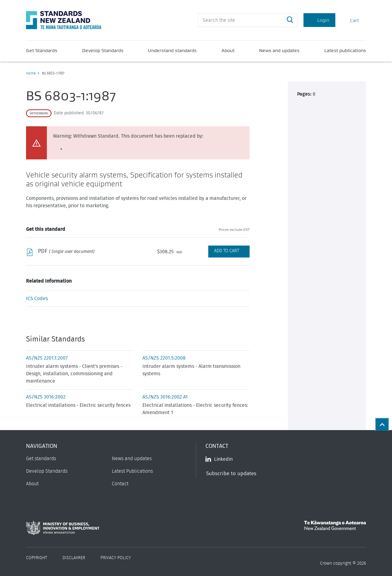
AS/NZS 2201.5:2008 (164, 358)
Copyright (37, 558)
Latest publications (345, 50)
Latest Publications (132, 471)
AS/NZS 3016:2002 (46, 397)
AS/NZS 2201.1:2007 (47, 358)
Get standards (41, 459)
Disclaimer (74, 558)
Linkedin (219, 459)
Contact (120, 484)
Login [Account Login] (319, 20)
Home (31, 73)
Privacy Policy (116, 558)
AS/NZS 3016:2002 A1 (165, 397)
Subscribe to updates (231, 473)
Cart (351, 20)
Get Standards (42, 50)
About (228, 50)
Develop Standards (103, 50)
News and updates (279, 50)
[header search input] (248, 20)
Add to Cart (227, 251)
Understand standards (172, 50)
